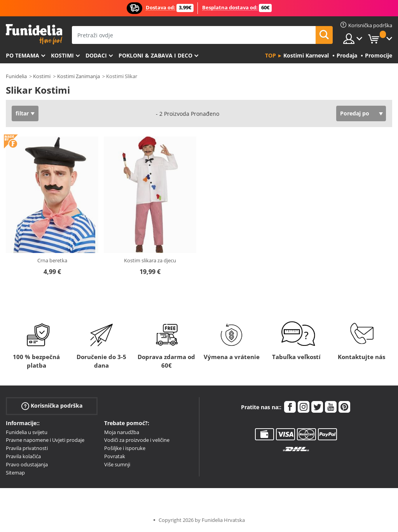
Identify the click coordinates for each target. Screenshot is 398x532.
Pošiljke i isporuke (125, 448)
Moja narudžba (122, 432)
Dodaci (96, 55)
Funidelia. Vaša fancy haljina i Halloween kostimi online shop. (34, 34)
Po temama (23, 55)
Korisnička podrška (52, 406)
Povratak (115, 456)
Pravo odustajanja (27, 464)
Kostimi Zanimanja (79, 76)
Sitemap (15, 473)
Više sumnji (117, 464)
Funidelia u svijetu (27, 432)
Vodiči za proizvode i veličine (137, 440)
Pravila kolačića (23, 456)
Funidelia (16, 76)
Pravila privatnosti (27, 448)
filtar (22, 113)
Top (271, 55)
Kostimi (62, 55)
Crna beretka (52, 260)
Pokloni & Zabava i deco (155, 55)
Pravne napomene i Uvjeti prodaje (45, 440)
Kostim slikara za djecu (150, 260)
